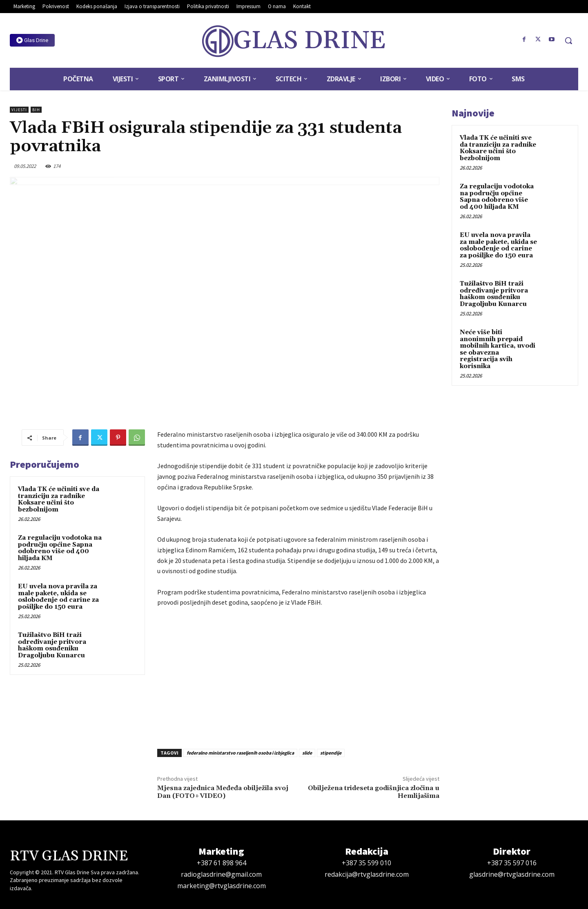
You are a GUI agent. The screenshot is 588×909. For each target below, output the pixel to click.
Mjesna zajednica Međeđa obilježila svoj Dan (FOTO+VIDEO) (223, 792)
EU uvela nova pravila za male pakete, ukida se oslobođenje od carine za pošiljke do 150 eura (58, 597)
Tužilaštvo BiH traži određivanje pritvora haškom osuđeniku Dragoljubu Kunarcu (52, 645)
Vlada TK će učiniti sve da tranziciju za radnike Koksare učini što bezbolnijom (59, 499)
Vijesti (19, 110)
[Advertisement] (298, 676)
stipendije (331, 753)
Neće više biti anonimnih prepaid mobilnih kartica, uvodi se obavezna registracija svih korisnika (498, 349)
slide (307, 753)
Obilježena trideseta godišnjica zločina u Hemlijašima (374, 792)
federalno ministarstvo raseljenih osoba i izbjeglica (240, 753)
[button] (568, 40)
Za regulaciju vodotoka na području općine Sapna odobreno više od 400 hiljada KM (60, 548)
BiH (36, 110)
